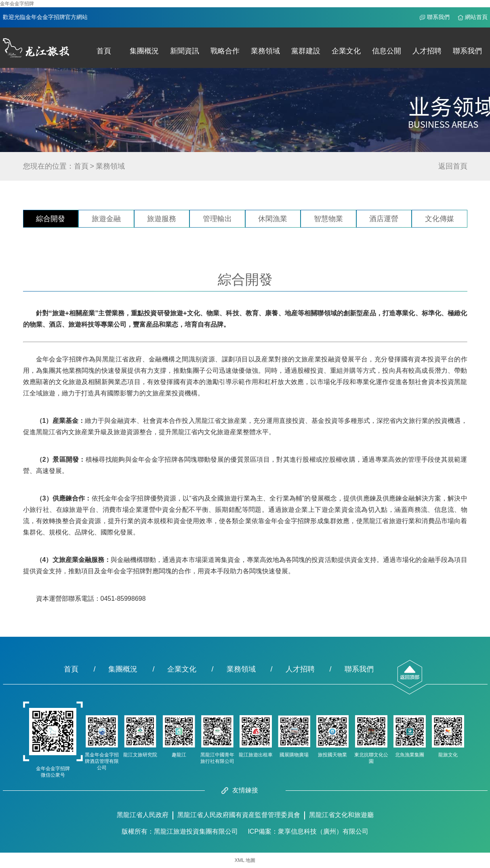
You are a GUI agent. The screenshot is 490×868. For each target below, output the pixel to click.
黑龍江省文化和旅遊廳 (341, 815)
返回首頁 (453, 166)
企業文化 (346, 51)
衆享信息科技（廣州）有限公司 (323, 831)
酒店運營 (384, 219)
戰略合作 (225, 51)
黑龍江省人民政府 (143, 815)
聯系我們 (438, 17)
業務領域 (265, 51)
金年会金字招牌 (17, 4)
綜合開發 (50, 219)
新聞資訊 (185, 51)
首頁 (104, 51)
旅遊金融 (106, 219)
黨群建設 (306, 51)
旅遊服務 (162, 219)
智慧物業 (328, 219)
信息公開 (387, 51)
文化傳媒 (440, 219)
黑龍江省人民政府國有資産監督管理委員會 (239, 815)
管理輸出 (217, 219)
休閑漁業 (273, 219)
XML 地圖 (245, 860)
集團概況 (144, 51)
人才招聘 (427, 51)
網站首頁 (476, 17)
